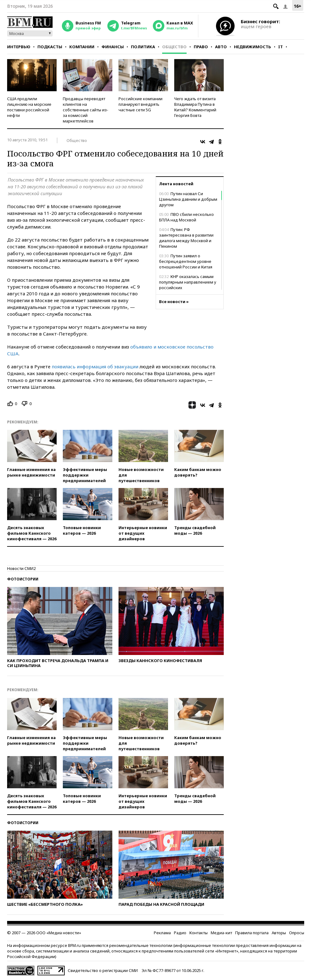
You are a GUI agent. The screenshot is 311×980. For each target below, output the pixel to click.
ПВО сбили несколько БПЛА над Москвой (186, 217)
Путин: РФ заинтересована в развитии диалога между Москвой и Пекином (186, 238)
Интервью (19, 47)
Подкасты (50, 47)
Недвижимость (253, 47)
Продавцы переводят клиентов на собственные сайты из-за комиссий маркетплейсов (86, 110)
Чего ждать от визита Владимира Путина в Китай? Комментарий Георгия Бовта (195, 107)
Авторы (279, 933)
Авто (221, 47)
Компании (82, 47)
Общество (174, 47)
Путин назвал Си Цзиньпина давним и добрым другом (188, 199)
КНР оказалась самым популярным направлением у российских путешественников (188, 285)
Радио (180, 933)
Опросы (297, 933)
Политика (143, 47)
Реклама (162, 933)
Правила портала (252, 933)
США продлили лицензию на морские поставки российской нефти (29, 107)
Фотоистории (23, 579)
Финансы (113, 47)
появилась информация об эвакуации (95, 366)
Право (201, 47)
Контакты (199, 933)
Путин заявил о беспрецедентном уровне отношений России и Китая (186, 261)
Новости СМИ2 (21, 568)
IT (281, 47)
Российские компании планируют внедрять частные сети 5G (140, 104)
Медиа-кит (221, 933)
